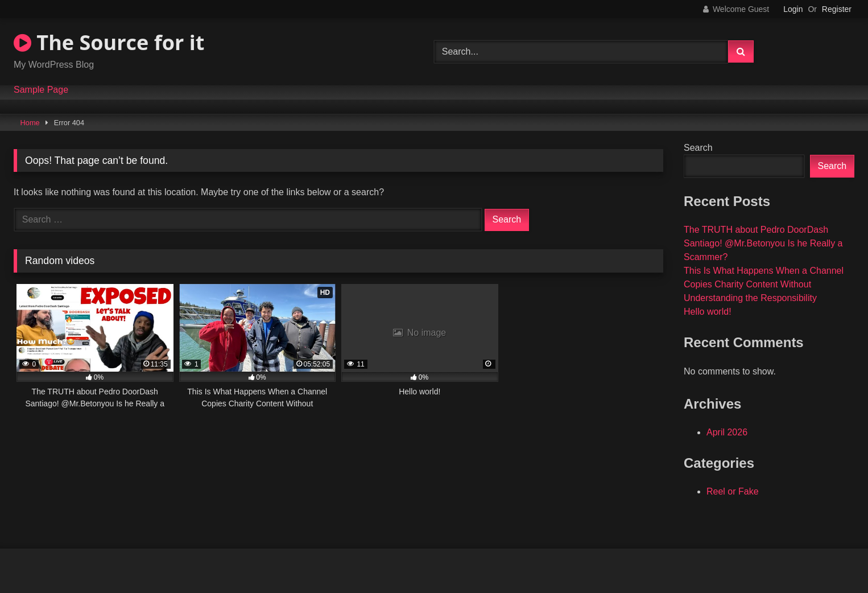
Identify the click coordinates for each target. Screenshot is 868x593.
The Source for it (109, 42)
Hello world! (708, 312)
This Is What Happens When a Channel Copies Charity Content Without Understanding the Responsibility (764, 284)
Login (793, 9)
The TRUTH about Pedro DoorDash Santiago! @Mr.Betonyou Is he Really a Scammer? (763, 243)
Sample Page (41, 90)
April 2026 (727, 432)
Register (837, 9)
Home (30, 123)
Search (698, 148)
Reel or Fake (733, 491)
